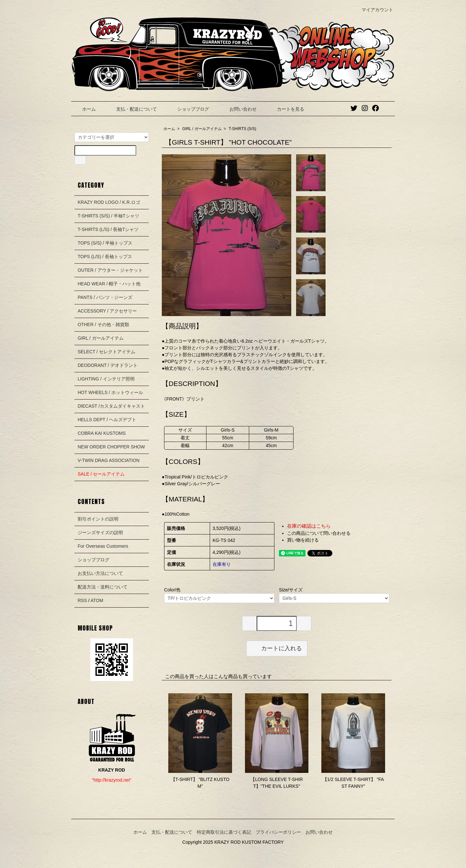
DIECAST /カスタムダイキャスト (111, 406)
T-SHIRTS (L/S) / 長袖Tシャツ (108, 229)
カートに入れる (277, 648)
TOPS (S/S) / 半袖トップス (105, 243)
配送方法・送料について (103, 587)
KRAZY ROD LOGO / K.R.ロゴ (109, 202)
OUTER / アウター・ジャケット (110, 270)
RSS (82, 600)
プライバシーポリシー (278, 832)
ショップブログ (189, 109)
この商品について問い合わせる (319, 533)
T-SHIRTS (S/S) (243, 129)
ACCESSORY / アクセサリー (107, 311)
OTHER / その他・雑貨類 (103, 324)
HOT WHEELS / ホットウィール (110, 392)
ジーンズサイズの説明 (100, 533)
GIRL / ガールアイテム (202, 129)
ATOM (97, 600)
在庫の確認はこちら (309, 526)
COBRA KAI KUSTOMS (102, 433)
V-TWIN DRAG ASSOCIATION (109, 460)
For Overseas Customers (103, 546)
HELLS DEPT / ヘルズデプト (107, 420)
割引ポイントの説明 (98, 519)
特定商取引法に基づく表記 (224, 832)
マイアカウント (374, 10)
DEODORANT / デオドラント (108, 365)
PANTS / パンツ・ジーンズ (105, 297)
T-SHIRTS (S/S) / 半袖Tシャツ (108, 216)
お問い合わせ (238, 109)
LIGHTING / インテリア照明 (106, 379)
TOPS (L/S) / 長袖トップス (105, 257)
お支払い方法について (100, 573)
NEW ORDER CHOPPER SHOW (111, 447)
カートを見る (286, 109)
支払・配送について (132, 109)
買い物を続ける (303, 540)
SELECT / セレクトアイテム (106, 352)
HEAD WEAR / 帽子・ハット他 (109, 284)
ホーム (84, 109)
